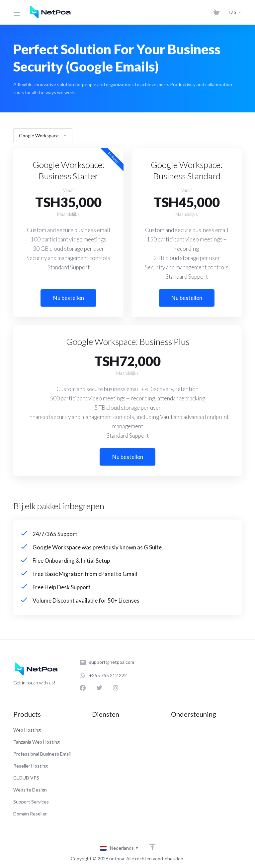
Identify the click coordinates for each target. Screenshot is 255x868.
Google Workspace (43, 136)
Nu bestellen (69, 298)
